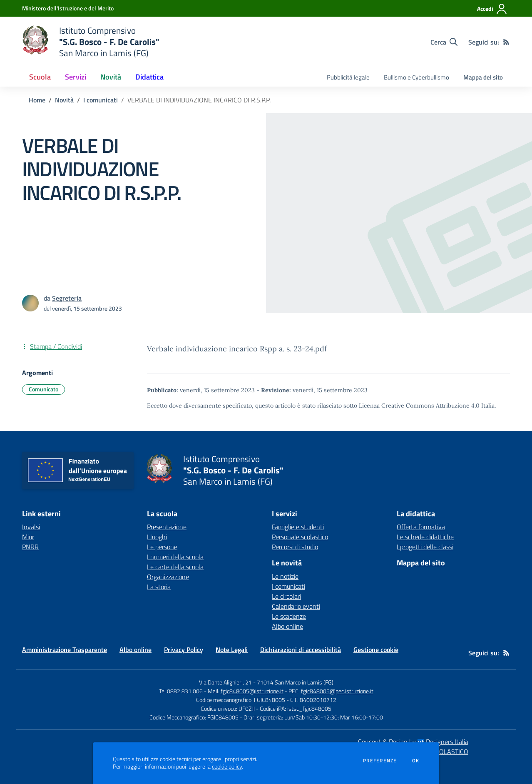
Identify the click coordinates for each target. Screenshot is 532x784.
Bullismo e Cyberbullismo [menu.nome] (416, 77)
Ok (416, 761)
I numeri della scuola (175, 557)
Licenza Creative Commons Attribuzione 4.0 (419, 406)
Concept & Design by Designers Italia (413, 742)
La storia (159, 587)
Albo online (287, 626)
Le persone (162, 547)
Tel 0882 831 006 (181, 691)
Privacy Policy (184, 650)
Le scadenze (289, 616)
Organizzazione (168, 577)
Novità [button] (111, 77)
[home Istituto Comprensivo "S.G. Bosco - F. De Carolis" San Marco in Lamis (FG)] (91, 42)
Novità (64, 100)
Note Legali (232, 650)
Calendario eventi (296, 606)
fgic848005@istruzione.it (252, 691)
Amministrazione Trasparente (65, 650)
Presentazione (167, 527)
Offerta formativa (421, 527)
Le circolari (286, 596)
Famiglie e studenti (298, 527)
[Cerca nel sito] (444, 42)
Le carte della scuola (175, 567)
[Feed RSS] (506, 42)
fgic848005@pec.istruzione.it (337, 691)
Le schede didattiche (425, 537)
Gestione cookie (376, 650)
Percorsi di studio (295, 547)
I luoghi (157, 537)
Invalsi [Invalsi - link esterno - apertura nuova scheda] (31, 527)
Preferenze (380, 761)
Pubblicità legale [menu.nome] (348, 77)
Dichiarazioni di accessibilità (301, 650)
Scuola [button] (40, 77)
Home (37, 100)
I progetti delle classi (425, 547)
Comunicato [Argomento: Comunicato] (44, 389)
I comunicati (101, 100)
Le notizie (285, 576)
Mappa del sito (483, 77)
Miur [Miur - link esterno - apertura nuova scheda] (28, 537)
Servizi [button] (76, 77)
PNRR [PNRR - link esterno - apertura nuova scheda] (30, 547)
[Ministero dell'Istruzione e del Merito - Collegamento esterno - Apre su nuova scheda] (68, 8)
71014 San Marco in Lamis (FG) (295, 682)
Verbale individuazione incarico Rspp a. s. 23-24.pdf (237, 349)
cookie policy (227, 767)
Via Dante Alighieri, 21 (225, 682)
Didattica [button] (149, 77)
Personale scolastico (300, 537)
